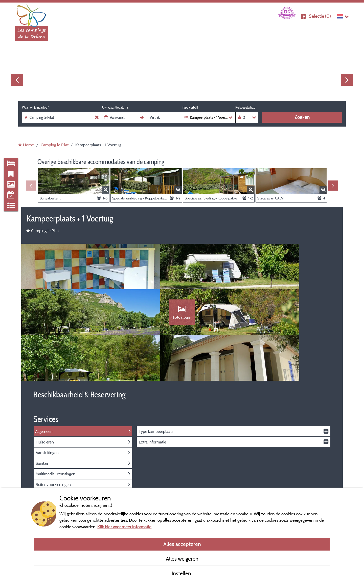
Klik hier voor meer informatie (124, 527)
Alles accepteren (182, 544)
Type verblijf (190, 107)
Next (347, 80)
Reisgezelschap (245, 107)
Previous (17, 80)
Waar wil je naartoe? (35, 107)
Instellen (182, 573)
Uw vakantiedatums (115, 107)
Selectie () (320, 16)
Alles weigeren (182, 559)
